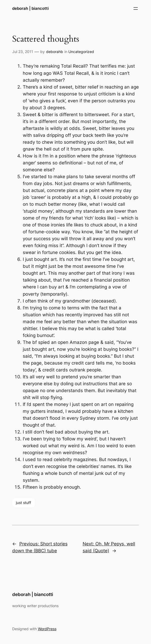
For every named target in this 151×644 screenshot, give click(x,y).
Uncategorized (81, 52)
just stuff (23, 503)
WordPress (47, 629)
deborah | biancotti (30, 8)
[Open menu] (136, 8)
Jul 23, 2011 (23, 52)
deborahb (55, 52)
